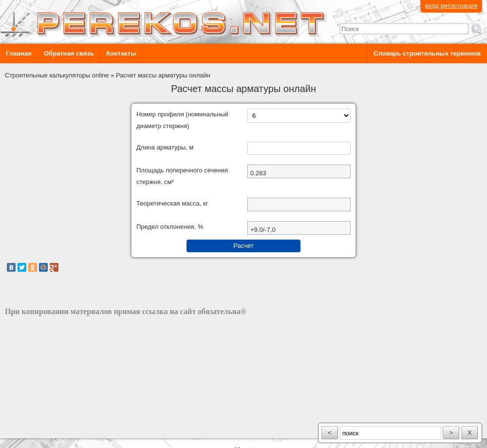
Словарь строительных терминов (427, 53)
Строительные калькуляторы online (57, 75)
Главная (19, 53)
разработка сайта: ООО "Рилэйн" (54, 430)
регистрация (459, 6)
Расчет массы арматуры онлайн (163, 75)
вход (432, 6)
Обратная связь (69, 53)
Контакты (121, 53)
